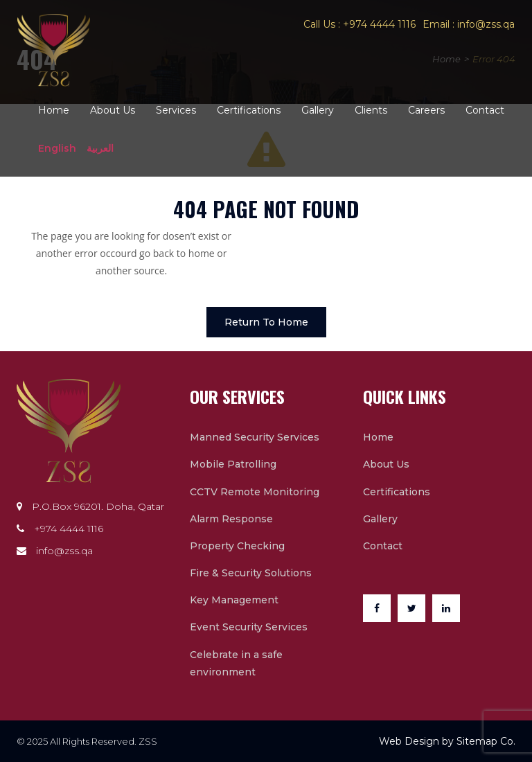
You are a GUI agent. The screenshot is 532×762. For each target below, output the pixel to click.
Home (54, 110)
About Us (113, 110)
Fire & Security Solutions (251, 573)
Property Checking (237, 546)
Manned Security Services (255, 437)
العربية (100, 148)
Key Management (234, 600)
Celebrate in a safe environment (236, 663)
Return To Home (266, 322)
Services (176, 110)
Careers (426, 110)
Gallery (318, 110)
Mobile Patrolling (233, 464)
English (57, 148)
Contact (485, 110)
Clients (371, 110)
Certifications (249, 110)
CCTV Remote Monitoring (255, 492)
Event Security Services (249, 627)
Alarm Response (231, 519)
